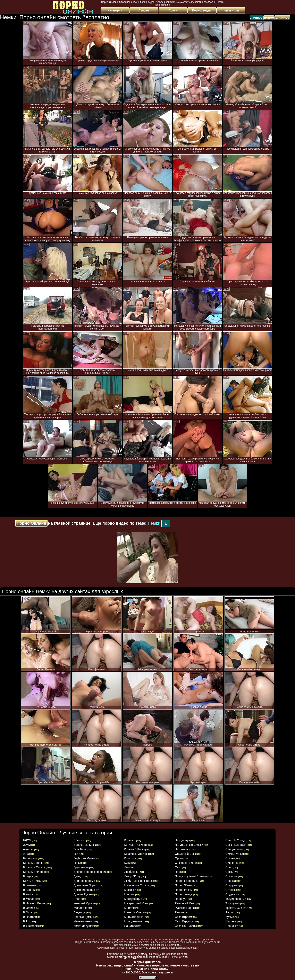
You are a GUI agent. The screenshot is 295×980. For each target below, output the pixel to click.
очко (178, 867)
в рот (27, 921)
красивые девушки (137, 854)
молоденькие (133, 921)
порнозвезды (184, 894)
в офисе (29, 908)
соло (229, 867)
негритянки (183, 849)
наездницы (182, 840)
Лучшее (144, 10)
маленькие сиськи (137, 885)
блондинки (30, 858)
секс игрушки (184, 921)
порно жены (183, 885)
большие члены (34, 872)
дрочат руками (84, 894)
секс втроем (183, 917)
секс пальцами (236, 845)
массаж (130, 894)
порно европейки (187, 881)
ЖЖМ (27, 845)
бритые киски (32, 881)
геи (76, 854)
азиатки (28, 849)
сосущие (232, 876)
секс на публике (186, 926)
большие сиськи (34, 867)
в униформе (32, 926)
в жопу (28, 894)
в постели (30, 917)
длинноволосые (84, 881)
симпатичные (235, 854)
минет (129, 908)
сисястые (232, 863)
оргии (179, 858)
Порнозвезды (202, 10)
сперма (231, 881)
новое (269, 18)
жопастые (81, 908)
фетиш (230, 912)
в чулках (80, 840)
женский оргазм (85, 903)
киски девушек (84, 926)
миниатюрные (134, 917)
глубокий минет (85, 858)
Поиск (173, 10)
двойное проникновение (90, 872)
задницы (80, 912)
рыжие (179, 912)
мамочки (130, 890)
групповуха (81, 867)
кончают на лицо (136, 845)
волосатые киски (85, 845)
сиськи (230, 858)
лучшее (256, 18)
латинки (130, 867)
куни (128, 863)
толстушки (233, 903)
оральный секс (186, 854)
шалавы (231, 921)
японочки (232, 926)
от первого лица (186, 863)
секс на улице (235, 840)
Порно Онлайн (31, 523)
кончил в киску (135, 849)
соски (230, 872)
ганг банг (80, 849)
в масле (29, 899)
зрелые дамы (83, 917)
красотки (130, 858)
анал (27, 854)
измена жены (83, 921)
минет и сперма (136, 912)
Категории (115, 10)
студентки (232, 894)
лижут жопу (132, 876)
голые (78, 863)
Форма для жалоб (147, 962)
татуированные (236, 899)
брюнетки (30, 885)
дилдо (78, 876)
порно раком (184, 890)
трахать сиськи (236, 908)
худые (230, 917)
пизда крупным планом (191, 876)
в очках (29, 912)
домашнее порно (85, 885)
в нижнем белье (34, 903)
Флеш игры (231, 10)
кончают (130, 840)
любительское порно (138, 881)
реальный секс (185, 903)
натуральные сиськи (189, 845)
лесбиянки (131, 872)
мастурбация (133, 899)
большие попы (33, 863)
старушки (232, 885)
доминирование (84, 890)
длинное (283, 18)
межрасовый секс (137, 903)
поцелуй (181, 899)
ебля (77, 899)
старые (231, 890)
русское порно (185, 908)
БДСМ (27, 840)
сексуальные (234, 849)
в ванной (29, 890)
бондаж (28, 876)
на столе (131, 926)
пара (178, 872)
